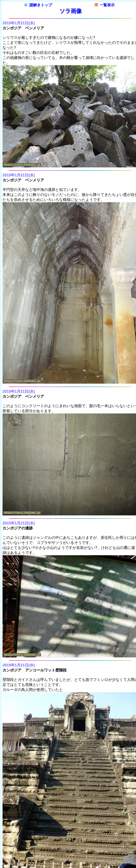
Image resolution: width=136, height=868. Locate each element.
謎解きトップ (38, 5)
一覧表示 (105, 5)
